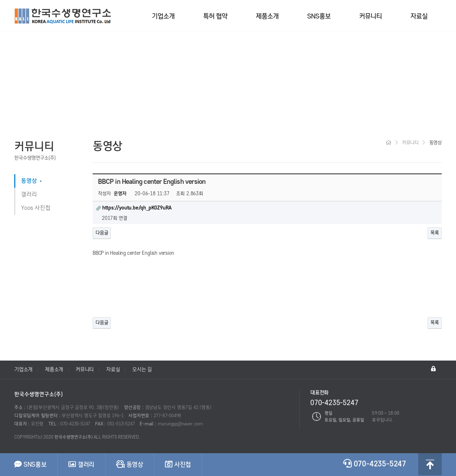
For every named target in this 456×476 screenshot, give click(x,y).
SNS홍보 (319, 16)
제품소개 (267, 16)
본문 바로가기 (0, 0)
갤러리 (29, 195)
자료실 (419, 16)
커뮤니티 (370, 16)
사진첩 (178, 464)
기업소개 (163, 16)
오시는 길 (142, 369)
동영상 (29, 181)
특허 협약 (215, 16)
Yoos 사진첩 (36, 208)
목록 (435, 233)
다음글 (102, 233)
